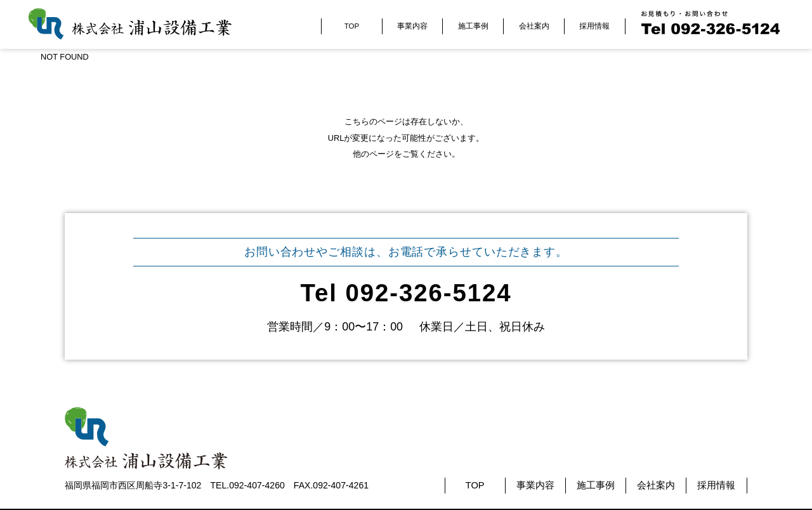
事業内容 (412, 26)
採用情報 (594, 26)
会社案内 (534, 26)
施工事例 (473, 26)
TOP (352, 26)
